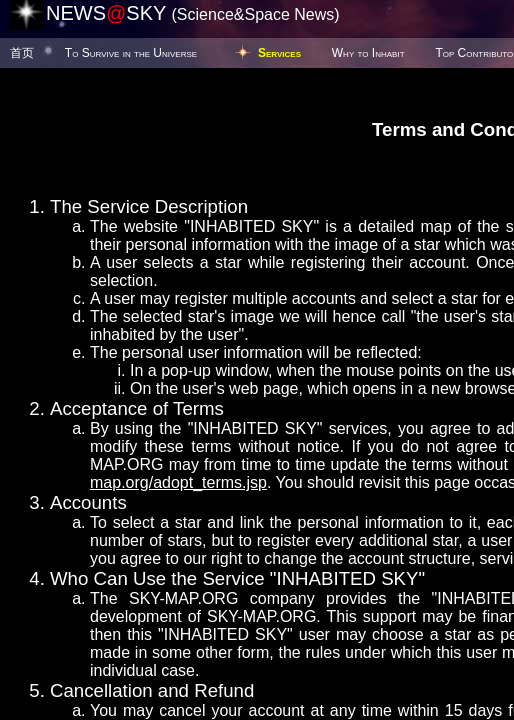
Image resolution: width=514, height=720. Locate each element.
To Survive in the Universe (131, 53)
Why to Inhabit (368, 53)
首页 (22, 53)
